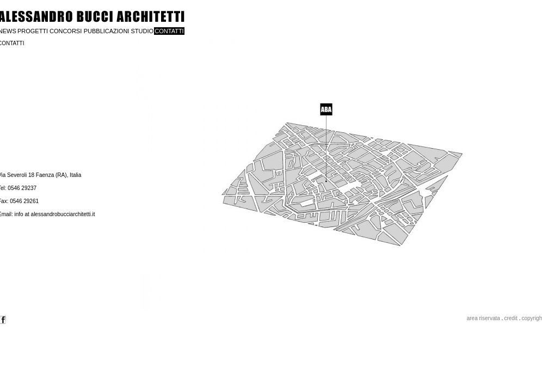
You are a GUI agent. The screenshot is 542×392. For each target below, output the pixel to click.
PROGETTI (33, 31)
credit (510, 318)
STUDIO (142, 31)
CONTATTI (169, 31)
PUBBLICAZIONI (107, 31)
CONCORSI (66, 31)
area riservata (484, 318)
